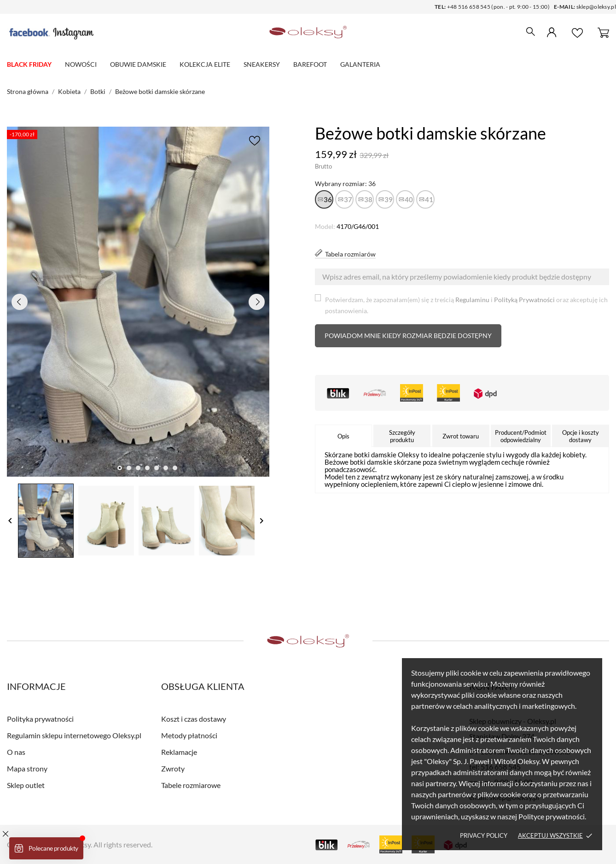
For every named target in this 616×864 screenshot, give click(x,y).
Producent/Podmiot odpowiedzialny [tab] (521, 436)
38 (368, 199)
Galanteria (360, 64)
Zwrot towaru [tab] (461, 436)
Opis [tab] (343, 436)
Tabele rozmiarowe (191, 785)
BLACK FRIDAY (29, 64)
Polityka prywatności (40, 719)
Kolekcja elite (205, 64)
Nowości (81, 64)
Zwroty (173, 768)
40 (409, 199)
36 (328, 199)
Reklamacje (179, 752)
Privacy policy (484, 835)
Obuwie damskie (138, 64)
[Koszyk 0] (603, 32)
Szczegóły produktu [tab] (402, 436)
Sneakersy (262, 64)
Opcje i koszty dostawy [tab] (581, 436)
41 (429, 199)
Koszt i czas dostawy (194, 719)
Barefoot (310, 64)
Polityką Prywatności (524, 300)
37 (348, 199)
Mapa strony (27, 768)
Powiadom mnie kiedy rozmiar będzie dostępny (408, 336)
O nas (16, 752)
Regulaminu (472, 300)
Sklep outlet (26, 785)
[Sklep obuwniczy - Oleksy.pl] (308, 32)
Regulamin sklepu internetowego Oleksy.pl (74, 735)
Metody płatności (189, 735)
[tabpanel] (138, 302)
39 (389, 199)
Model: (325, 226)
